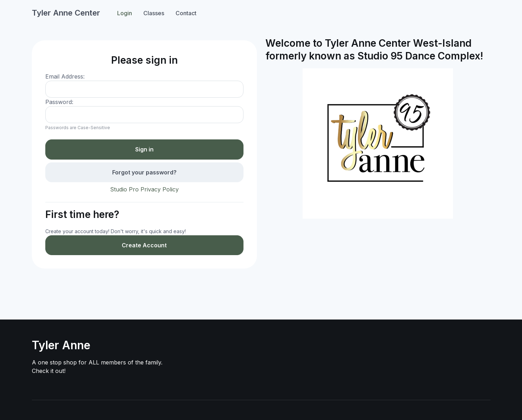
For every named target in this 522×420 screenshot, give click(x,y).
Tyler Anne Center (66, 13)
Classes (154, 13)
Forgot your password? (144, 172)
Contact (186, 13)
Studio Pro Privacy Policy (144, 189)
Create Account (144, 245)
